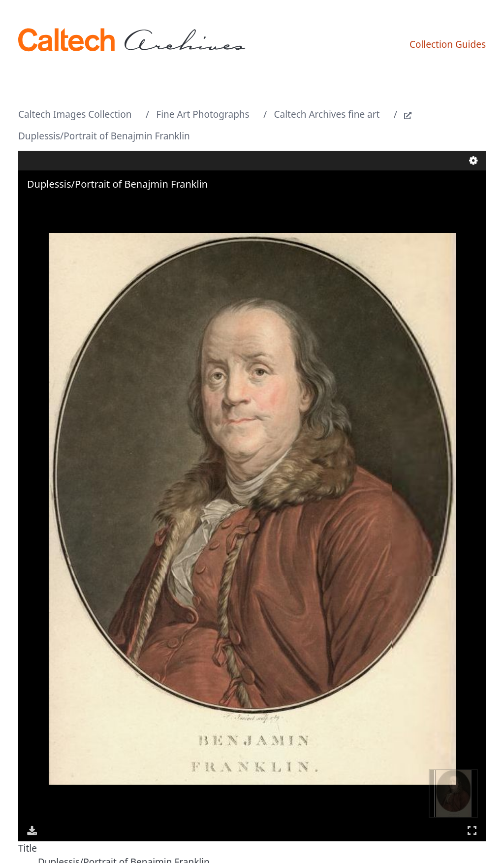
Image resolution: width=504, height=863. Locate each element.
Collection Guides (448, 44)
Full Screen (472, 830)
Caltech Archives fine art (327, 114)
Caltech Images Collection (75, 114)
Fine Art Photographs (203, 114)
